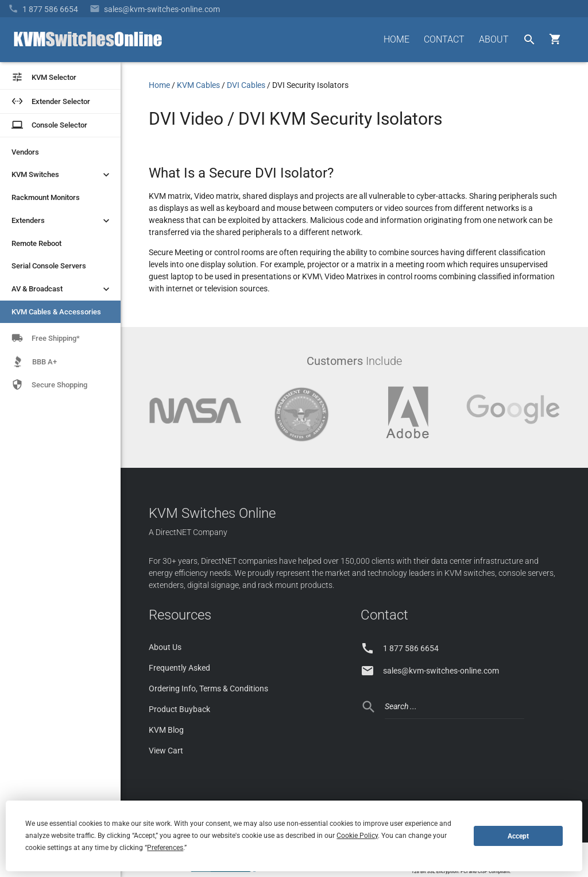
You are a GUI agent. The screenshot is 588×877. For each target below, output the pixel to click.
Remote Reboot (36, 243)
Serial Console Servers (49, 266)
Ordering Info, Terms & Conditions (208, 688)
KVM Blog (166, 730)
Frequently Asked (179, 668)
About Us (165, 647)
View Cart (166, 751)
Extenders (62, 221)
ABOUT (494, 39)
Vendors (25, 152)
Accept (518, 836)
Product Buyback (179, 709)
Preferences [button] (165, 848)
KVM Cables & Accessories (56, 312)
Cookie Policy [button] (357, 836)
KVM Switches (62, 175)
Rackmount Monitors (46, 197)
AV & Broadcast (62, 289)
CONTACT (444, 39)
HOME (396, 39)
